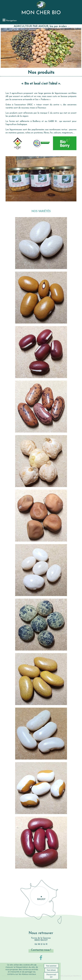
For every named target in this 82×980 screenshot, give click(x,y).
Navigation (11, 21)
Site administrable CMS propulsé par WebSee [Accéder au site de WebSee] (63, 976)
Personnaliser (51, 976)
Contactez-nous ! (41, 950)
